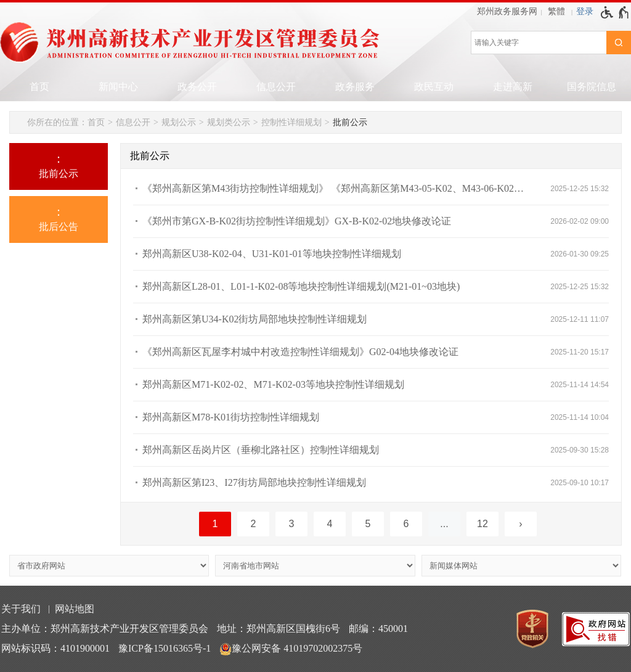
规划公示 (179, 122)
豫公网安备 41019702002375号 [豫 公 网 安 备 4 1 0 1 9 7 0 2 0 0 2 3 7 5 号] (291, 649)
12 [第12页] (482, 524)
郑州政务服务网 (507, 11)
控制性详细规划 (291, 122)
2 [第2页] (254, 524)
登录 (585, 11)
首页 (39, 87)
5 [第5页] (368, 524)
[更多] (444, 524)
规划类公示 (229, 122)
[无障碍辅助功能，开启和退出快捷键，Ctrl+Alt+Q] (615, 12)
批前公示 (350, 122)
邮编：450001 (378, 629)
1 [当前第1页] (215, 524)
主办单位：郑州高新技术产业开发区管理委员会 (105, 629)
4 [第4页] (330, 524)
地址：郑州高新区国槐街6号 (279, 629)
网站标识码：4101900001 (55, 648)
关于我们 (21, 609)
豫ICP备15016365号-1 (165, 648)
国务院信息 (592, 87)
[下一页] (521, 524)
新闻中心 (118, 87)
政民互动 (434, 87)
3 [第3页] (292, 524)
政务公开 (197, 87)
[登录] (585, 12)
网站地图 (75, 609)
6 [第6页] (406, 524)
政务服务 (355, 87)
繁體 (556, 11)
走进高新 (513, 87)
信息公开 (276, 87)
